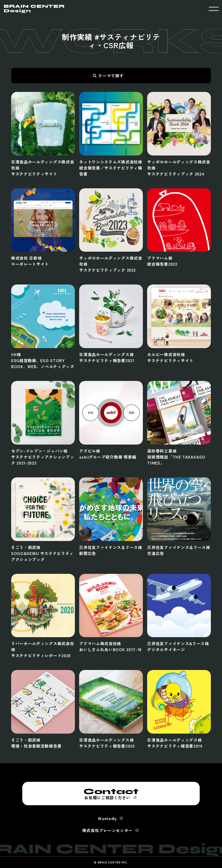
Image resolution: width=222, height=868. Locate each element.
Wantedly (107, 818)
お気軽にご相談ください (111, 794)
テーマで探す (111, 76)
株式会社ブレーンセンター (107, 830)
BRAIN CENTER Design (34, 9)
